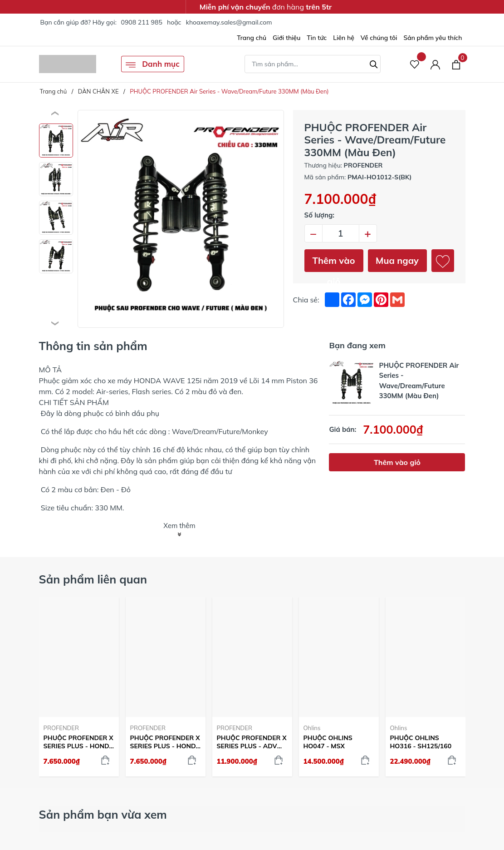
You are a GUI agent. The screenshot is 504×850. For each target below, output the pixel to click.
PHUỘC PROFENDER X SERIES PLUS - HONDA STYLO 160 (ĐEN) (166, 742)
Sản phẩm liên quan (93, 579)
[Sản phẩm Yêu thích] (415, 64)
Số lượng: (320, 215)
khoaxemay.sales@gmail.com (229, 22)
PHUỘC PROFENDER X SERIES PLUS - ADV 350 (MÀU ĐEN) (252, 742)
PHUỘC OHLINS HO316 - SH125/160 (421, 742)
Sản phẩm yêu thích (433, 38)
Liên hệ (344, 38)
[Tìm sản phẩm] (313, 64)
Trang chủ (252, 38)
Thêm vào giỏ (334, 263)
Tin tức (317, 38)
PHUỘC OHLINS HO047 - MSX (328, 742)
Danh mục (153, 64)
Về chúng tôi (379, 38)
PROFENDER (61, 728)
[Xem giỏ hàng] (456, 64)
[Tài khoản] (435, 64)
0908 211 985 (141, 22)
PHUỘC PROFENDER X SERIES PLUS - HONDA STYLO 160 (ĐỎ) (79, 742)
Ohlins (312, 728)
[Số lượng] (341, 233)
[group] (181, 219)
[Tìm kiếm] (374, 63)
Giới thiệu (286, 38)
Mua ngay (397, 260)
